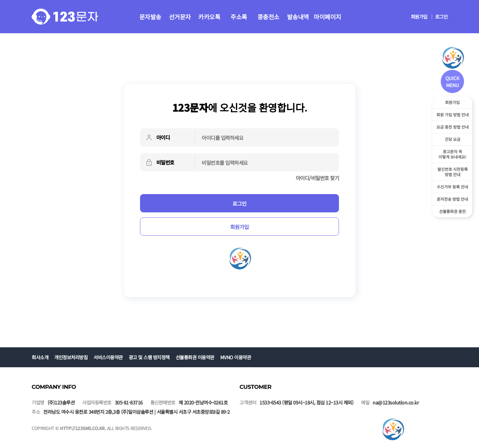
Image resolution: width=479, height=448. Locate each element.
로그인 (441, 16)
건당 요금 (453, 139)
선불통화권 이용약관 (195, 357)
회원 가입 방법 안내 (453, 114)
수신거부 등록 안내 (452, 187)
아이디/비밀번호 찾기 (318, 178)
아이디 (157, 138)
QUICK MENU (452, 82)
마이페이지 (327, 17)
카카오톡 (209, 17)
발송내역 (298, 17)
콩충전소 (268, 17)
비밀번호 (160, 163)
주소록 (239, 17)
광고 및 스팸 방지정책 (149, 357)
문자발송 (150, 17)
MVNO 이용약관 (236, 357)
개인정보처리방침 (71, 357)
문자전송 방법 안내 (452, 199)
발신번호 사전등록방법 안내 (453, 172)
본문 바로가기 (0, 0)
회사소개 (40, 357)
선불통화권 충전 (452, 211)
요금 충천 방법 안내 (453, 127)
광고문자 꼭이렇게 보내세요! (452, 154)
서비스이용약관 (108, 357)
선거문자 (180, 17)
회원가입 (419, 16)
